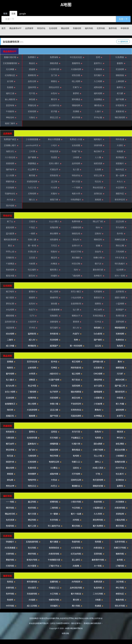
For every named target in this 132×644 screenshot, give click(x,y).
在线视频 (58, 28)
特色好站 (45, 28)
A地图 (66, 4)
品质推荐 (31, 28)
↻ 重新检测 (123, 46)
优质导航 (111, 28)
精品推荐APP (16, 28)
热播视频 (85, 28)
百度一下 (123, 19)
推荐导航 (125, 28)
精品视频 (71, 28)
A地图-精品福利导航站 (74, 633)
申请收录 (66, 33)
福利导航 (98, 28)
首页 (3, 28)
